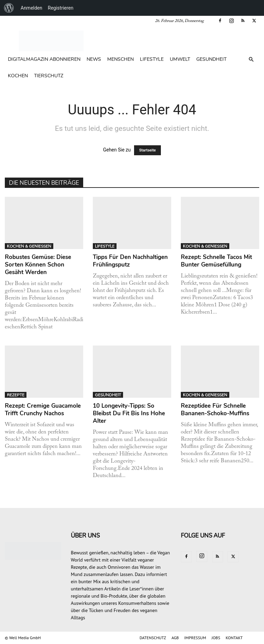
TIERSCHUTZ (49, 76)
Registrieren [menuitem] (60, 8)
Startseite (148, 150)
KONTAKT (234, 638)
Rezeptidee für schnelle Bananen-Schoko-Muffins (215, 410)
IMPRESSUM (195, 638)
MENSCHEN (120, 59)
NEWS (94, 59)
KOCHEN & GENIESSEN (29, 246)
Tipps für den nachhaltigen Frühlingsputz (130, 261)
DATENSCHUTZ (153, 638)
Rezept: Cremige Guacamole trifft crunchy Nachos (43, 410)
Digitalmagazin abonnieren (44, 59)
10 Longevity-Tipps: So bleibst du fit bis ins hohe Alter (129, 413)
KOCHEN (18, 76)
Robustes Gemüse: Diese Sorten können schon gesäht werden (38, 265)
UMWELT (180, 59)
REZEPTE (16, 395)
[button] (251, 60)
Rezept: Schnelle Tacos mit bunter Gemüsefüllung (216, 261)
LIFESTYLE (152, 59)
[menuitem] (9, 8)
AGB (175, 638)
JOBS (216, 638)
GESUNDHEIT (211, 59)
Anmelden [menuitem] (31, 8)
